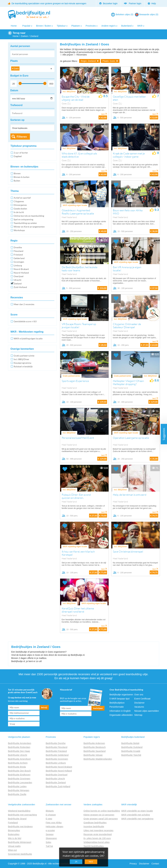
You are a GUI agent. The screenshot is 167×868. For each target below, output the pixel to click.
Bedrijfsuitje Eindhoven (19, 775)
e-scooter (50, 830)
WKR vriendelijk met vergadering (137, 819)
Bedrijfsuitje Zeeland (56, 783)
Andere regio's (108, 26)
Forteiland (13, 823)
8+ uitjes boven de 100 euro (97, 838)
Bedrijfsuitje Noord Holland (59, 771)
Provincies (91, 26)
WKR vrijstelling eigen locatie (28, 338)
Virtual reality (14, 846)
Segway (50, 834)
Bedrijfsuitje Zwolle (17, 794)
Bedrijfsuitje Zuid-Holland (58, 786)
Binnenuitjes (14, 830)
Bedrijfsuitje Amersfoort (19, 759)
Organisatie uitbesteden (121, 715)
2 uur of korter (21, 153)
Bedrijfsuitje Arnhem (18, 763)
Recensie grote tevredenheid (98, 834)
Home (14, 26)
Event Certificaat (142, 699)
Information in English (120, 711)
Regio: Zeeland (90, 61)
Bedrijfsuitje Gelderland (57, 755)
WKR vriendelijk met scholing (136, 815)
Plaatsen (76, 26)
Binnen (17, 173)
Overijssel (19, 276)
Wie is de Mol (15, 838)
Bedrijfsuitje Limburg (56, 763)
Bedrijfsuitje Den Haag (19, 751)
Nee (91, 862)
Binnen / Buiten (44, 26)
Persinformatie (117, 707)
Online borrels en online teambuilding (102, 811)
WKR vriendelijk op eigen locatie (137, 811)
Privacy (133, 864)
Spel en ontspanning (23, 219)
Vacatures (139, 707)
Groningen (19, 262)
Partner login (133, 3)
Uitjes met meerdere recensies (99, 830)
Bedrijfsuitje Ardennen (94, 743)
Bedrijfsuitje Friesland (56, 751)
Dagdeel (18, 156)
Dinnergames (20, 205)
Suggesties (164, 434)
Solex (49, 842)
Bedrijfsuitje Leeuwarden (20, 783)
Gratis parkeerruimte (24, 356)
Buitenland (126, 26)
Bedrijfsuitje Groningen (19, 779)
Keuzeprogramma (22, 363)
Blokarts (50, 811)
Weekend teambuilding (19, 811)
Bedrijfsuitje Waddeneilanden (98, 759)
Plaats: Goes (110, 61)
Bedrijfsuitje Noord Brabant (59, 767)
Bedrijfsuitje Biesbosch (95, 747)
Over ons (139, 695)
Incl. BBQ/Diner (21, 359)
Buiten (17, 181)
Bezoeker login (108, 3)
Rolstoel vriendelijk (23, 366)
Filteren (22, 137)
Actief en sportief (22, 198)
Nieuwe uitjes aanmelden (147, 711)
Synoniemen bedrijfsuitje (20, 854)
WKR (140, 26)
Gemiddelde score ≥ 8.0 (25, 321)
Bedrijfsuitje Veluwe (93, 755)
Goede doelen (20, 209)
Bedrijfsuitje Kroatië (131, 751)
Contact (155, 864)
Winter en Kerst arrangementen (29, 227)
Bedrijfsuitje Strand (17, 819)
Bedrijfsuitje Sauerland (95, 751)
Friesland (18, 255)
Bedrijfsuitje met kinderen (20, 827)
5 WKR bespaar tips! (120, 699)
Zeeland (18, 283)
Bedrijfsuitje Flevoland (57, 747)
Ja (76, 862)
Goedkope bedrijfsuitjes (95, 823)
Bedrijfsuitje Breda (17, 767)
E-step (49, 819)
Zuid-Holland (20, 287)
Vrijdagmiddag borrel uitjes (97, 842)
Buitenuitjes (14, 834)
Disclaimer (139, 703)
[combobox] (32, 69)
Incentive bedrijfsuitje (94, 827)
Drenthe (18, 247)
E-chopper (51, 815)
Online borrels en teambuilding (29, 216)
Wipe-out (12, 850)
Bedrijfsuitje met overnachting (23, 815)
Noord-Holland (21, 273)
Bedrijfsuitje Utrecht (18, 755)
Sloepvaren (51, 838)
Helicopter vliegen (55, 827)
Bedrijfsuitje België (130, 743)
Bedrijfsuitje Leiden (17, 786)
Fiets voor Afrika (54, 823)
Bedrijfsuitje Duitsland (132, 747)
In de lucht (19, 212)
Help (152, 3)
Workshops (19, 230)
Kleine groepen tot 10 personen (99, 815)
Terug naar (19, 33)
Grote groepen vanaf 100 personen (101, 819)
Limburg (18, 265)
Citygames (19, 201)
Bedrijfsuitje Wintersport (20, 842)
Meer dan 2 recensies (24, 304)
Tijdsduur (61, 26)
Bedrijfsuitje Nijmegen (19, 790)
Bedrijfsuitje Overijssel (57, 775)
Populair (26, 26)
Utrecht (17, 280)
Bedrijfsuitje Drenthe (56, 743)
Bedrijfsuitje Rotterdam (19, 747)
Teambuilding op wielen (25, 223)
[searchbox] (21, 69)
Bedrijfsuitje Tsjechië (131, 755)
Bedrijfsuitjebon (117, 703)
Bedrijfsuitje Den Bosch (19, 771)
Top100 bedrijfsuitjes (94, 846)
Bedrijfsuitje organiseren (121, 695)
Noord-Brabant (21, 269)
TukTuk (49, 846)
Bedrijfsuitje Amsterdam (20, 743)
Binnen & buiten (22, 177)
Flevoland (18, 251)
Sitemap (138, 715)
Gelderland (19, 258)
